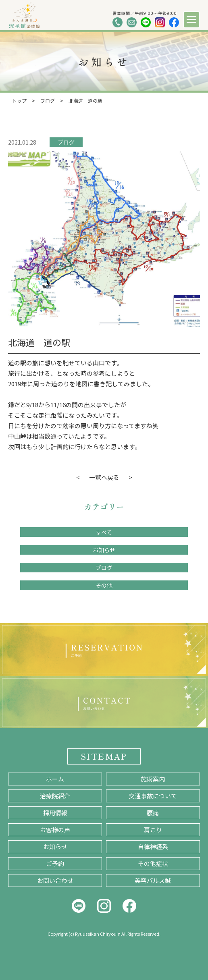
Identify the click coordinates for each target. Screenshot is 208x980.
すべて (104, 532)
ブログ (66, 142)
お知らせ (104, 550)
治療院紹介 (55, 796)
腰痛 (153, 813)
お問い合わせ (55, 880)
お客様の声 (55, 830)
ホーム (55, 779)
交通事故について (153, 796)
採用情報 (55, 813)
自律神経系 (153, 846)
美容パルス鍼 (153, 880)
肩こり (153, 830)
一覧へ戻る (104, 477)
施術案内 (153, 779)
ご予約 (55, 863)
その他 (104, 585)
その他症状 (153, 863)
